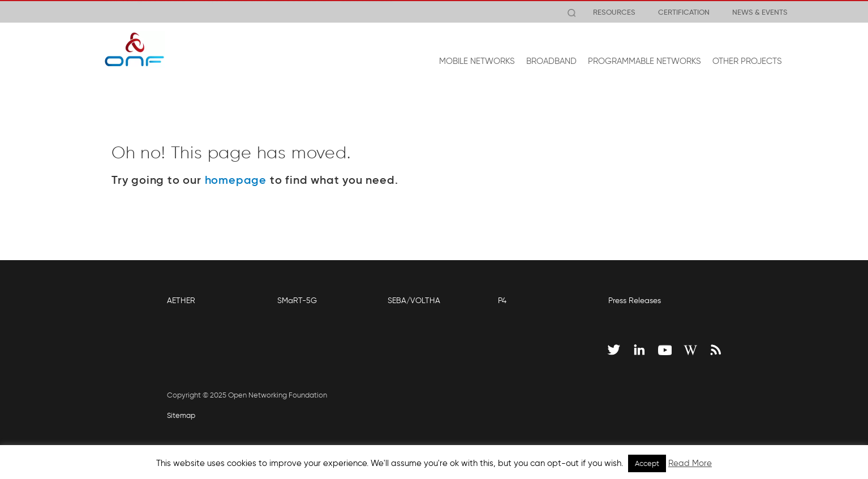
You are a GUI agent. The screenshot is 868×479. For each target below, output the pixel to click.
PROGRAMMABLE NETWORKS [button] (644, 61)
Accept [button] (647, 463)
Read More (690, 463)
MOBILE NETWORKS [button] (477, 61)
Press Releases (635, 301)
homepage (236, 180)
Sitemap (181, 415)
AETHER (181, 301)
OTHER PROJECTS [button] (747, 61)
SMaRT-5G (297, 301)
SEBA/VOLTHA (414, 301)
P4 (502, 301)
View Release (367, 12)
